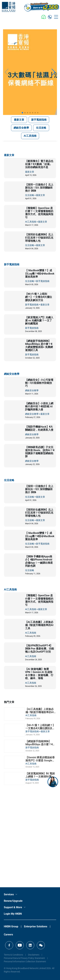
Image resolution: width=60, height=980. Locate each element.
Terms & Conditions (13, 955)
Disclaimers (34, 955)
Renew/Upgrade (13, 901)
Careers (8, 935)
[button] (22, 113)
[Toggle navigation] (56, 17)
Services (9, 894)
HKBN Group (11, 926)
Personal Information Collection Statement (25, 961)
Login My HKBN (13, 914)
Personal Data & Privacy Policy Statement (24, 958)
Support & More (13, 907)
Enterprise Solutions (36, 926)
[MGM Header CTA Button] (42, 7)
